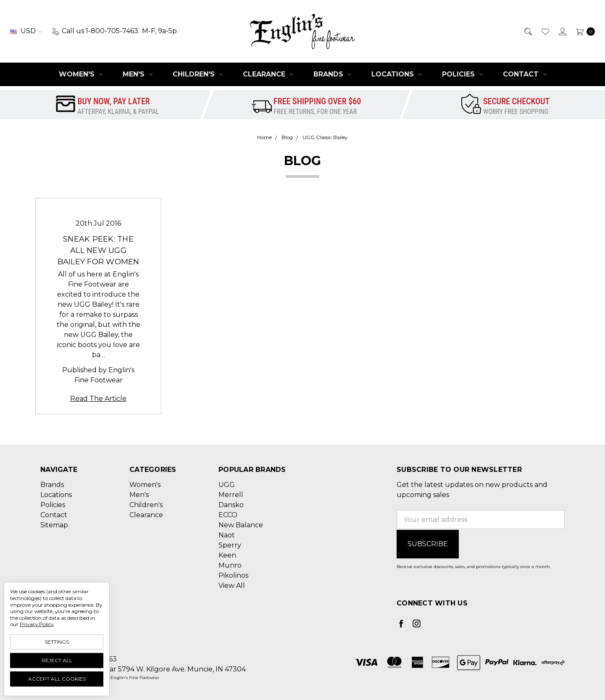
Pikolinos (233, 575)
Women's (81, 74)
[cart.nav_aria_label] (583, 31)
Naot (227, 535)
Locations (397, 74)
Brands (332, 74)
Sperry (230, 545)
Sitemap (54, 525)
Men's (138, 74)
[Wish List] (545, 31)
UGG (227, 485)
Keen (227, 555)
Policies (462, 74)
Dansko (231, 505)
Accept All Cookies (57, 679)
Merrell (231, 495)
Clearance (268, 74)
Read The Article (98, 399)
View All (232, 586)
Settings (57, 642)
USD (26, 31)
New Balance (241, 525)
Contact (525, 74)
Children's (198, 74)
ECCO (228, 515)
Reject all (57, 660)
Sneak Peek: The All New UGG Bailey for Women (99, 250)
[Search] (527, 31)
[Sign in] (562, 31)
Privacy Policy (37, 624)
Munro (230, 565)
